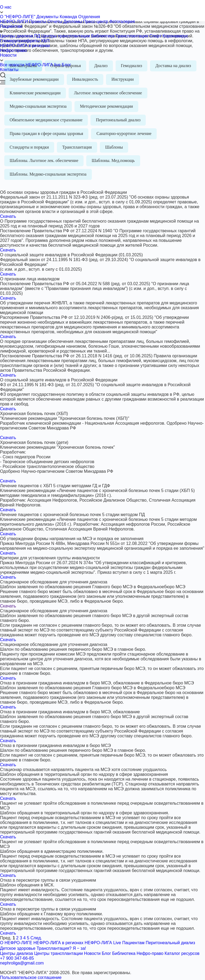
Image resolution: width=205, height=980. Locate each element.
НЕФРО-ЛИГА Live (103, 943)
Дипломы (73, 22)
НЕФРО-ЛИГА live (43, 65)
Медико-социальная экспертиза (38, 106)
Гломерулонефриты (20, 41)
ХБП (45, 41)
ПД (37, 36)
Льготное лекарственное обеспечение (108, 93)
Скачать (8, 216)
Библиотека (103, 36)
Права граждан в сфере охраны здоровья (46, 133)
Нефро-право (13, 50)
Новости (102, 58)
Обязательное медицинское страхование (46, 120)
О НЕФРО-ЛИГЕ (16, 943)
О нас (102, 10)
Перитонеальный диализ (118, 120)
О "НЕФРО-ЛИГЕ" (18, 17)
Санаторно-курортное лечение (124, 133)
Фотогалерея (122, 22)
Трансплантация (132, 36)
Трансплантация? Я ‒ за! (61, 948)
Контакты (9, 70)
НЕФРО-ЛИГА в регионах (25, 46)
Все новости (12, 65)
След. (36, 938)
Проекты (38, 22)
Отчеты (55, 22)
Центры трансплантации (66, 36)
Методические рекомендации (106, 106)
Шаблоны (114, 147)
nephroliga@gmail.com (22, 963)
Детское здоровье (18, 948)
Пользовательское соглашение (31, 977)
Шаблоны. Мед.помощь (113, 160)
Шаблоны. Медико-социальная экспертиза (48, 174)
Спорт (155, 36)
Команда (68, 17)
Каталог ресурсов (182, 953)
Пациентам (102, 29)
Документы (48, 17)
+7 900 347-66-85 (17, 958)
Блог (66, 65)
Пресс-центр (96, 22)
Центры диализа (16, 36)
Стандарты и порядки (29, 147)
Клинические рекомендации (35, 93)
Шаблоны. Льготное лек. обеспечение (44, 160)
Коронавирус (175, 36)
